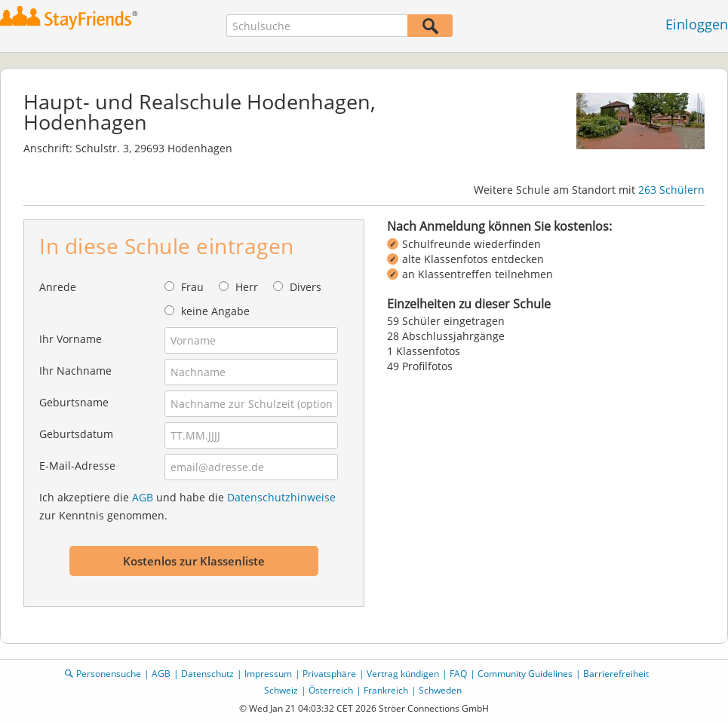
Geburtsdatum (76, 434)
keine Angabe (215, 311)
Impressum (268, 674)
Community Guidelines (525, 674)
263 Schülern (671, 190)
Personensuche (109, 674)
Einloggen (697, 24)
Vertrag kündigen (403, 674)
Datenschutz (207, 674)
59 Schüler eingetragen (446, 321)
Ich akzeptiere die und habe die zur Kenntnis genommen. (187, 506)
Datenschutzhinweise (281, 497)
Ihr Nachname (75, 371)
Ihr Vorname (71, 339)
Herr (247, 287)
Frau (192, 287)
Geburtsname (74, 402)
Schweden (440, 690)
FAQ (458, 674)
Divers (306, 287)
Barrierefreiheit (616, 674)
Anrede (58, 287)
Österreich (331, 690)
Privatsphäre (329, 674)
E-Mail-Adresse (77, 466)
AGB (143, 497)
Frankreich (386, 690)
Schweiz (281, 690)
